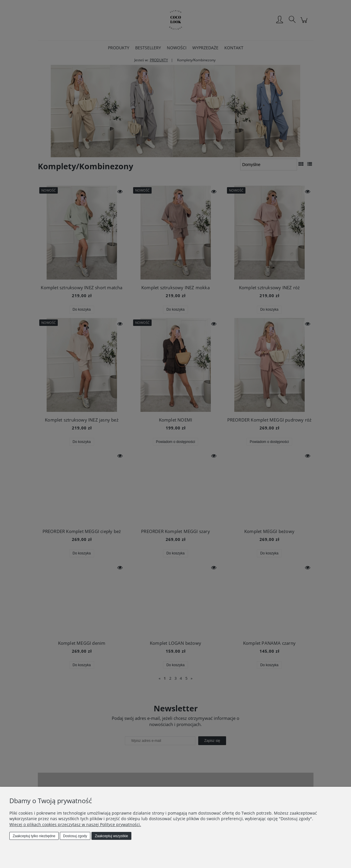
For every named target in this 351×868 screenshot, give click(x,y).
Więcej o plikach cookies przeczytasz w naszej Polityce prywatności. (75, 824)
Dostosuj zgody (75, 836)
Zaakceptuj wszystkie (111, 836)
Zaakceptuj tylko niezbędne (34, 836)
